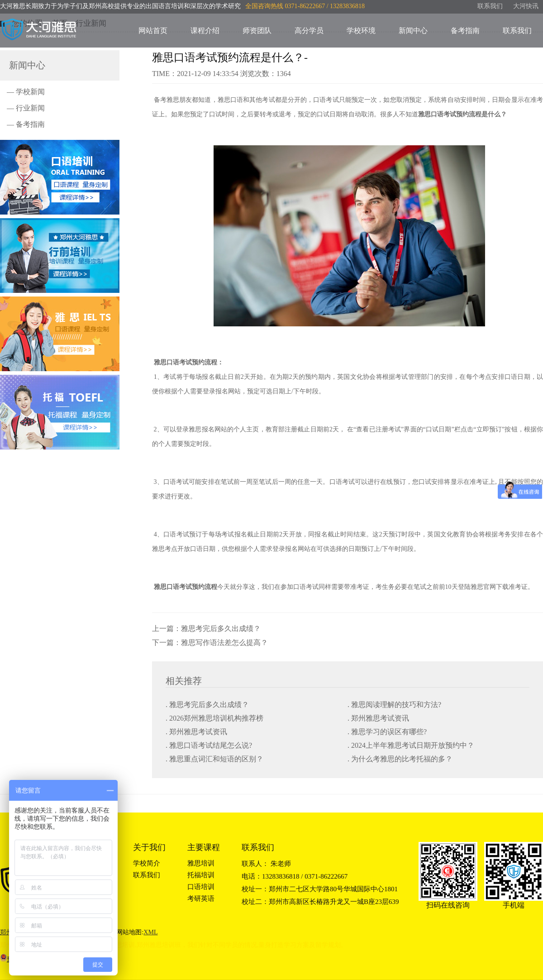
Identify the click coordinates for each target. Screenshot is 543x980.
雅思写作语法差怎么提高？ (224, 643)
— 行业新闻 (26, 108)
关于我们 (149, 847)
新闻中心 (413, 31)
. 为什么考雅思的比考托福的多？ (400, 759)
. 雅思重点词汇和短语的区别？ (214, 759)
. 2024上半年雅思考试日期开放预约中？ (411, 745)
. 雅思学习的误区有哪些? (387, 732)
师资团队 (257, 31)
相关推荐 (184, 681)
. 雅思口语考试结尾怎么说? (209, 745)
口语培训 (201, 887)
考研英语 (201, 899)
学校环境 (361, 31)
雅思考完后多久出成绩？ (221, 629)
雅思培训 (201, 863)
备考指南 (465, 31)
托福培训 (201, 875)
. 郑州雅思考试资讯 (378, 718)
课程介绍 (205, 31)
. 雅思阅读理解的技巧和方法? (394, 705)
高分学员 (309, 31)
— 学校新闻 (26, 92)
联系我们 (490, 6)
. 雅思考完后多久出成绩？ (207, 705)
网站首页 (153, 31)
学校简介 (147, 863)
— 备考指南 (26, 124)
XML (150, 932)
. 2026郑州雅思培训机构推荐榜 (214, 718)
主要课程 (204, 847)
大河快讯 (526, 6)
